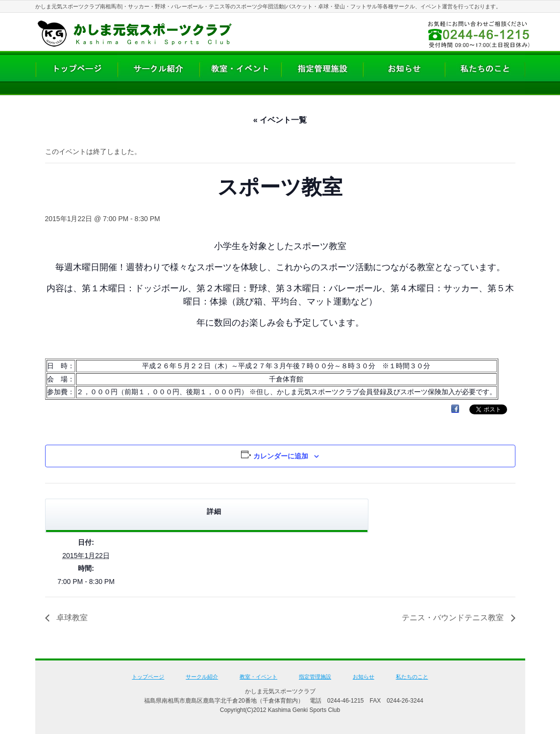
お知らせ (364, 677)
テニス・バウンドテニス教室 (454, 618)
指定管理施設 (315, 677)
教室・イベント (258, 677)
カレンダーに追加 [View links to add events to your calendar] (281, 456)
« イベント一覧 (280, 120)
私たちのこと (412, 677)
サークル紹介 (202, 677)
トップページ (148, 677)
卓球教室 (71, 618)
